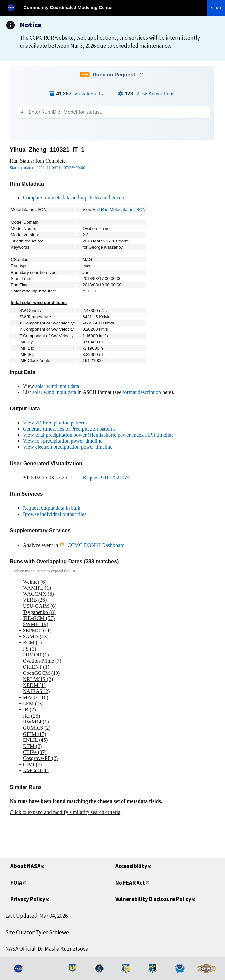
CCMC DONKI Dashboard (92, 545)
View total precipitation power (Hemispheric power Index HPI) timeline (98, 435)
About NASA (25, 866)
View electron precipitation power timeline (68, 447)
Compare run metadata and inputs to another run (73, 198)
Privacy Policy (28, 899)
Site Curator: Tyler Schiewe (37, 932)
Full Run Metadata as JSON (119, 210)
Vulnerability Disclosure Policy (153, 899)
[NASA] (14, 8)
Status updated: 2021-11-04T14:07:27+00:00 (48, 168)
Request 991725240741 (108, 478)
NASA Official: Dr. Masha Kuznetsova (47, 949)
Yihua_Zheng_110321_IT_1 (47, 150)
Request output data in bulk (52, 508)
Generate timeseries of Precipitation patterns (69, 429)
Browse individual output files (55, 514)
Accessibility (131, 866)
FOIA (16, 883)
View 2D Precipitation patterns (55, 423)
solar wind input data (57, 386)
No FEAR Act (130, 883)
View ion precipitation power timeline (63, 441)
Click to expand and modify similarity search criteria (65, 812)
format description (142, 392)
